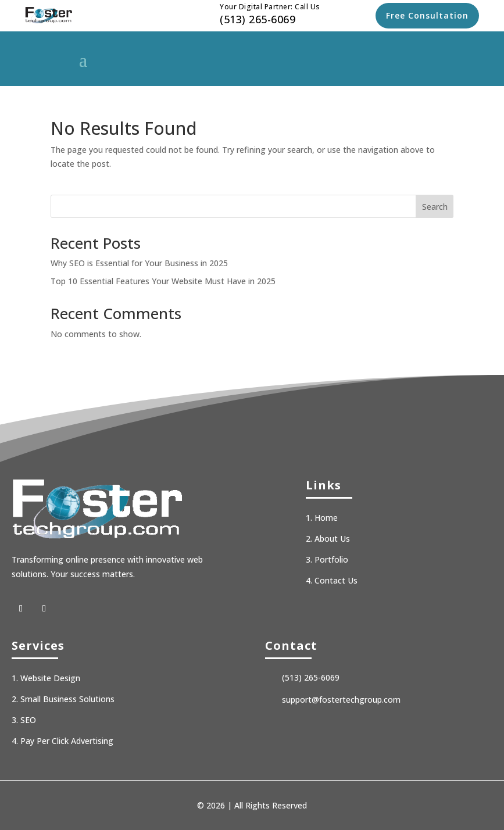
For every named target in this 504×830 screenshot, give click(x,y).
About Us (332, 539)
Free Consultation (427, 15)
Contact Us (336, 580)
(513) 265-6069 (258, 19)
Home (326, 518)
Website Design (50, 678)
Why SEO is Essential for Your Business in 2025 (139, 263)
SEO (28, 720)
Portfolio (331, 559)
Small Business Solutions (67, 699)
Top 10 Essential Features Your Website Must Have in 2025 (163, 281)
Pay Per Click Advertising (67, 741)
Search (435, 207)
